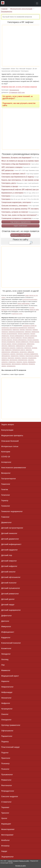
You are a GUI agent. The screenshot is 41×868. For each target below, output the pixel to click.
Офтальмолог (7, 731)
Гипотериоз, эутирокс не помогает (15, 212)
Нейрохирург (7, 692)
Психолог (5, 769)
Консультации (7, 430)
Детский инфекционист (11, 544)
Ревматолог (6, 780)
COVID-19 (6, 457)
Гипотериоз (6, 196)
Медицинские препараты (12, 435)
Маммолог (6, 670)
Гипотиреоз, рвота (9, 183)
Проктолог (6, 758)
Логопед (5, 659)
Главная (4, 9)
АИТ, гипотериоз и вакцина (12, 167)
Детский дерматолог (10, 539)
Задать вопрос (8, 424)
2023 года (21, 92)
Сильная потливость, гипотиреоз (14, 206)
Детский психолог (9, 583)
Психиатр (5, 763)
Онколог (5, 714)
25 (10, 92)
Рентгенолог (7, 785)
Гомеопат (5, 517)
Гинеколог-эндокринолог (12, 511)
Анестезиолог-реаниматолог (14, 468)
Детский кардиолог (9, 550)
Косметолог (6, 648)
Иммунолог (6, 626)
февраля (14, 92)
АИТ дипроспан (8, 170)
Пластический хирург (11, 747)
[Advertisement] (20, 46)
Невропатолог (7, 687)
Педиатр (5, 742)
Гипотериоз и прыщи (10, 186)
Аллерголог (6, 462)
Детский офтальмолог (11, 577)
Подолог (5, 753)
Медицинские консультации (21, 9)
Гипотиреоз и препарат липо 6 (13, 174)
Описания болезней (10, 441)
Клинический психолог (11, 643)
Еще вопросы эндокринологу (20, 222)
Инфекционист (8, 632)
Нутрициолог (7, 709)
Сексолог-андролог (10, 796)
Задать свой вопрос (20, 226)
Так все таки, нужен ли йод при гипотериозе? (19, 215)
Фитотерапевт (7, 835)
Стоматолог (6, 802)
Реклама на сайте (20, 866)
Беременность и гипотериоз (12, 193)
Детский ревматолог (10, 594)
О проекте (16, 861)
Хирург (4, 851)
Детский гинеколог (9, 533)
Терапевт (5, 807)
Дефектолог (7, 616)
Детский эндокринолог (11, 610)
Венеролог (6, 473)
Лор (3, 665)
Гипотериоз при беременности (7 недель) (18, 177)
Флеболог (6, 840)
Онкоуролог (6, 720)
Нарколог (5, 681)
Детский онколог (8, 572)
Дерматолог (6, 522)
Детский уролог (8, 599)
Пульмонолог (7, 775)
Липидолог (6, 654)
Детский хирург (8, 605)
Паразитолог (7, 736)
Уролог (4, 818)
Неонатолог (6, 698)
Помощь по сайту (24, 861)
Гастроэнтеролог (9, 479)
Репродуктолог (8, 791)
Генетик (5, 489)
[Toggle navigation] (37, 3)
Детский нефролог (9, 566)
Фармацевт (6, 824)
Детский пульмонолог (11, 588)
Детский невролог (9, 561)
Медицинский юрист (10, 676)
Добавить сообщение (20, 235)
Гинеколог (6, 506)
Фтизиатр (5, 846)
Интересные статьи (10, 446)
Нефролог (6, 703)
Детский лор (7, 555)
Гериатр (5, 500)
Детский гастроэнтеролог (12, 528)
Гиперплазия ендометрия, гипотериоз (16, 202)
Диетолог (5, 621)
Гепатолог (6, 495)
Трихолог (5, 813)
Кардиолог (6, 638)
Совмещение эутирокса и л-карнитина (16, 218)
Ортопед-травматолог (11, 725)
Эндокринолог (7, 12)
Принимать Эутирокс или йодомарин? (16, 158)
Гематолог (6, 484)
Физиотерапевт (8, 829)
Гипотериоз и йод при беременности (16, 164)
